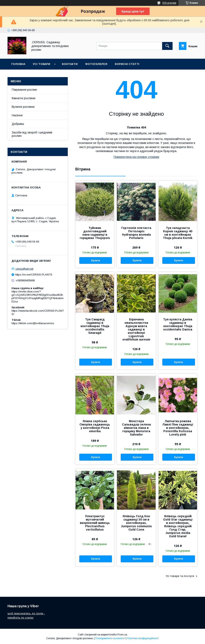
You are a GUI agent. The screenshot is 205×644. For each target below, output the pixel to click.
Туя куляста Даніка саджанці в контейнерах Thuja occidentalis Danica (178, 324)
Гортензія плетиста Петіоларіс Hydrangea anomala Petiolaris (136, 233)
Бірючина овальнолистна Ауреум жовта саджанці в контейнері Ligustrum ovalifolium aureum (136, 329)
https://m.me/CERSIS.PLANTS (34, 275)
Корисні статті (127, 64)
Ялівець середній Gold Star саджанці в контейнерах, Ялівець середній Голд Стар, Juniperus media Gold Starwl (178, 526)
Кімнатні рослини (24, 98)
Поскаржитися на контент (110, 638)
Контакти (70, 64)
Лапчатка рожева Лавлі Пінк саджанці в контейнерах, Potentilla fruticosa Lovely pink (178, 428)
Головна (18, 64)
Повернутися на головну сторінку (136, 157)
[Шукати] (167, 46)
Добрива (18, 124)
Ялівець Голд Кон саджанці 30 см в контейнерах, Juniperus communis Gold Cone (136, 523)
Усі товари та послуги (180, 576)
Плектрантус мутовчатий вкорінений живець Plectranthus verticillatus (95, 523)
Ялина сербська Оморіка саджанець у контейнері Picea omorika (95, 426)
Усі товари (42, 64)
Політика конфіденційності (143, 638)
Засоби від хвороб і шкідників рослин (32, 134)
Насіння (17, 115)
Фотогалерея (96, 64)
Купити (96, 260)
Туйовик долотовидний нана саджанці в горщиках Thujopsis (95, 233)
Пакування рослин (24, 90)
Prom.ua (122, 635)
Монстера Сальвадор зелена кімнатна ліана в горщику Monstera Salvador (136, 428)
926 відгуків (169, 3)
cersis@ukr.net (24, 269)
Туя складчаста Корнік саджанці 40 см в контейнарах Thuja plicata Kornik (178, 233)
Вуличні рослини (23, 107)
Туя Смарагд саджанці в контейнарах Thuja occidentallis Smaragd (95, 326)
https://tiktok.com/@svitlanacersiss (33, 323)
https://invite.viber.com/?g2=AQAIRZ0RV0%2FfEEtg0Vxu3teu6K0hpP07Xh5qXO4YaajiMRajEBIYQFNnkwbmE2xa (38, 297)
